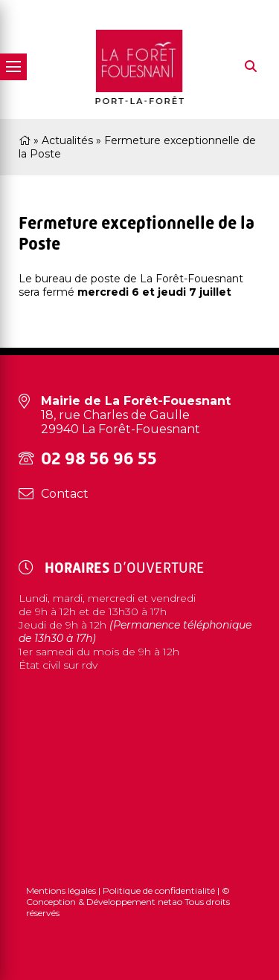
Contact (65, 494)
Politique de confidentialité (159, 890)
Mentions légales (62, 890)
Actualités (67, 140)
